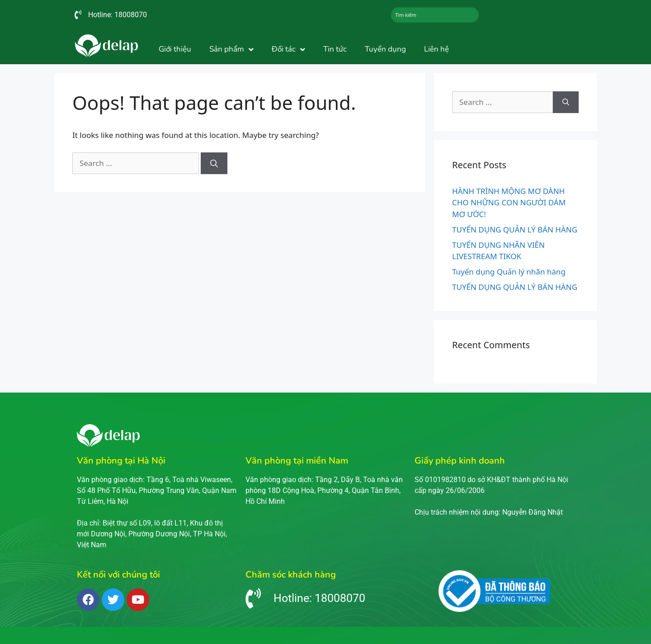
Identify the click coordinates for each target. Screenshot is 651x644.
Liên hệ (436, 49)
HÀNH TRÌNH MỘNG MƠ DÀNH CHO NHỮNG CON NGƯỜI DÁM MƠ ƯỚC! (509, 203)
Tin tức (335, 49)
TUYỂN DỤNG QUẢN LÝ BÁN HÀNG (515, 230)
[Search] (214, 163)
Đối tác (288, 50)
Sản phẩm (231, 50)
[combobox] (435, 15)
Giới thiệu (175, 49)
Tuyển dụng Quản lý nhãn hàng (509, 272)
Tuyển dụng (385, 49)
